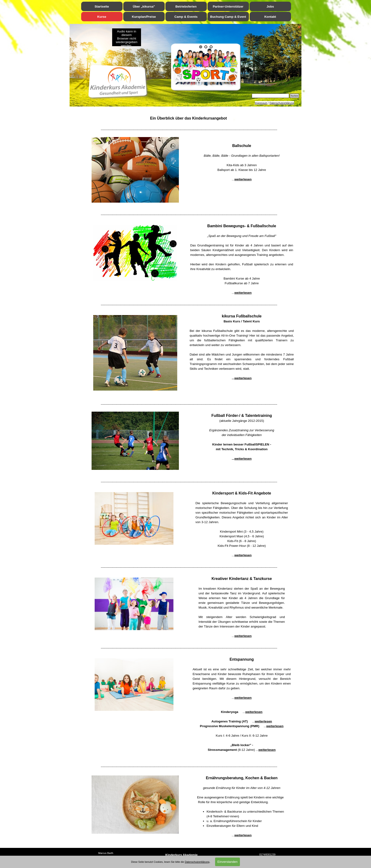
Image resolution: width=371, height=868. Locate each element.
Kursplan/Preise (144, 17)
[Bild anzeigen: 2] (206, 47)
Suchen (294, 96)
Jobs (270, 7)
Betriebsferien (186, 7)
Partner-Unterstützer (228, 7)
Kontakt (270, 17)
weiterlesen (243, 179)
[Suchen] (270, 96)
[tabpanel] (274, 103)
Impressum (261, 103)
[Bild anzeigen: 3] (211, 47)
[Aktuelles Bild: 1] (201, 47)
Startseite (102, 7)
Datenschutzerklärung (282, 103)
